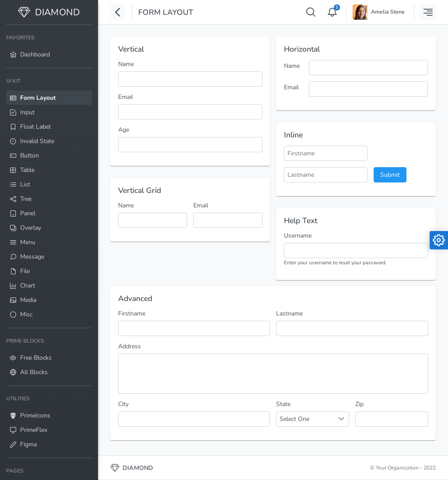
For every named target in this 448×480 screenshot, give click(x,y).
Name (126, 64)
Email (126, 97)
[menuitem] (49, 46)
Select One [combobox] (294, 419)
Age (124, 130)
